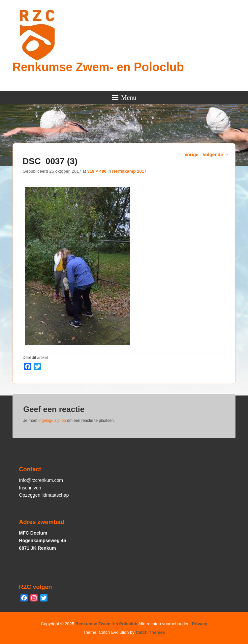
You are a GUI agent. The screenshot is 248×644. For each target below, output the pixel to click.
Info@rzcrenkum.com (41, 480)
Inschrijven (30, 488)
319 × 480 (97, 171)
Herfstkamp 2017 (129, 171)
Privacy (200, 624)
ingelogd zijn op (52, 421)
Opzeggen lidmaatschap (44, 495)
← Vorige (188, 155)
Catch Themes (150, 632)
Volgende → (216, 155)
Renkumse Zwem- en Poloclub (98, 67)
